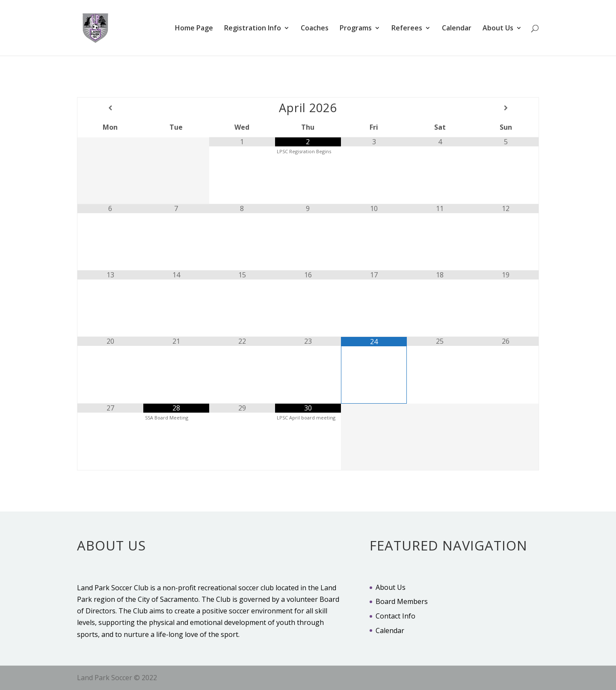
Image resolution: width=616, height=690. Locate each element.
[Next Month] (506, 108)
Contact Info (395, 616)
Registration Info (253, 29)
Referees (407, 29)
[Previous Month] (110, 108)
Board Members (402, 601)
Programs (356, 29)
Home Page (194, 29)
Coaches (315, 29)
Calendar (457, 29)
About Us (498, 29)
